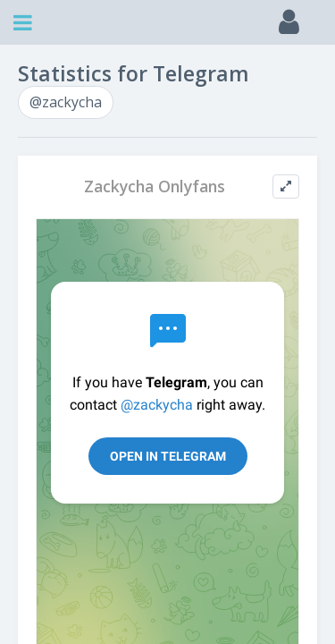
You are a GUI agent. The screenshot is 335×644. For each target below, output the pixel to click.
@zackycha (66, 102)
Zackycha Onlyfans (155, 186)
